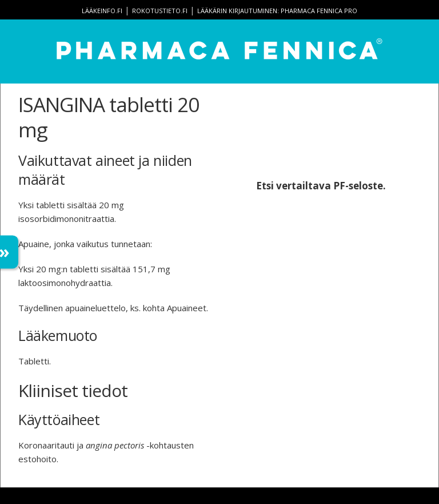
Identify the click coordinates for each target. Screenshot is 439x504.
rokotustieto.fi (160, 11)
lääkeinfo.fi (102, 11)
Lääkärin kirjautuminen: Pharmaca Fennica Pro (277, 11)
